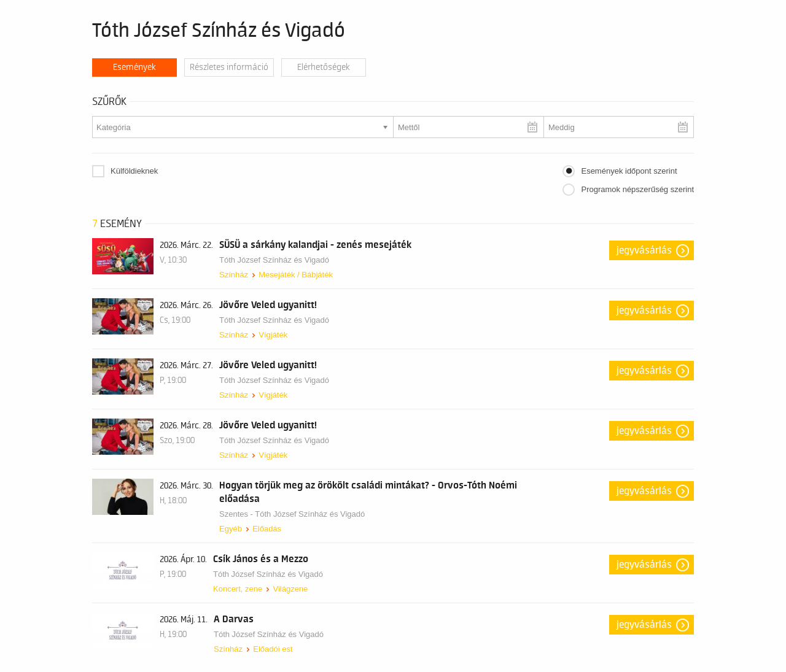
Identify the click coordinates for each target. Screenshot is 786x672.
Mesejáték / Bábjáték (296, 275)
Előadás (267, 529)
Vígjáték (273, 335)
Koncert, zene (238, 589)
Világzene (290, 589)
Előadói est (273, 649)
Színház (234, 275)
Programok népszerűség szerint (637, 189)
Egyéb (231, 529)
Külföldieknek (134, 171)
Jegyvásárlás (644, 250)
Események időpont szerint (629, 171)
